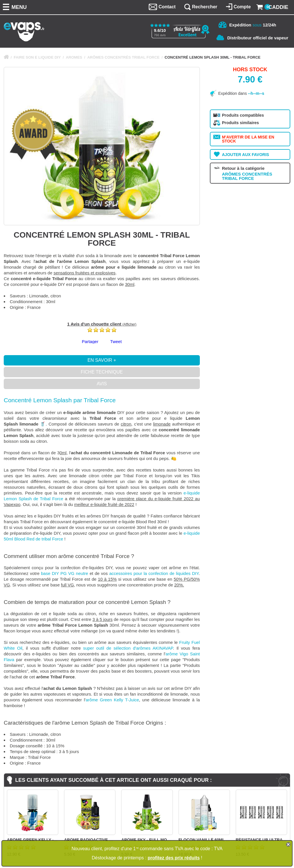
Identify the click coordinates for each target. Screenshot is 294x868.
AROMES (74, 57)
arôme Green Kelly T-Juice (112, 700)
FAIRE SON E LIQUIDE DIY (37, 57)
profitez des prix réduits (174, 858)
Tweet (116, 341)
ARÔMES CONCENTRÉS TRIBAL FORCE (123, 57)
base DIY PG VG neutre (65, 573)
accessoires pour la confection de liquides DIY (154, 573)
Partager (90, 341)
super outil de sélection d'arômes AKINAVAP (128, 648)
